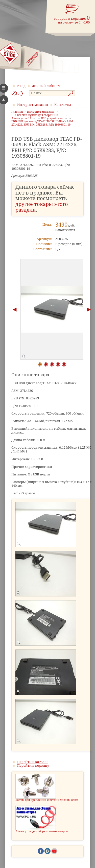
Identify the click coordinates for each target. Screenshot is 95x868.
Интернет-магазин (33, 105)
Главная (17, 112)
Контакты (63, 105)
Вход (21, 86)
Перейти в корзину (33, 766)
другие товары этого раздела (42, 207)
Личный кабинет (46, 86)
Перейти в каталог (33, 762)
